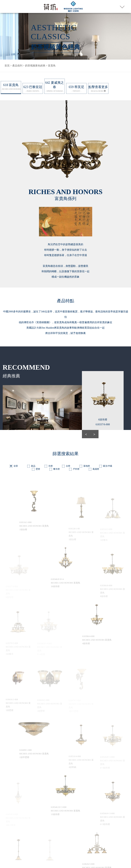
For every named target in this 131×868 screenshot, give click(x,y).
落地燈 (87, 465)
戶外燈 (76, 468)
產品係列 (17, 66)
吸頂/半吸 (108, 465)
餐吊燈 (56, 468)
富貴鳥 (52, 66)
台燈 (68, 465)
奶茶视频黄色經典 (35, 66)
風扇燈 (96, 468)
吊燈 (51, 465)
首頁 (7, 66)
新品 (33, 465)
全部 (16, 465)
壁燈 (38, 468)
